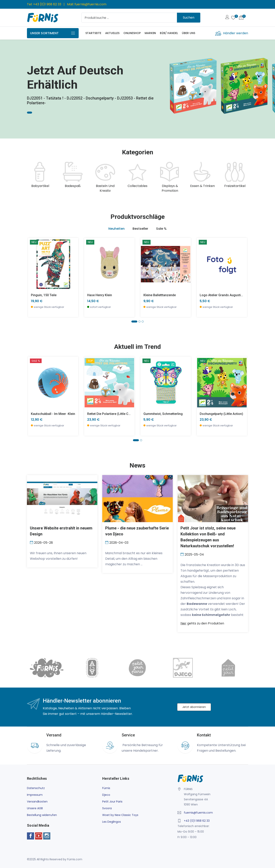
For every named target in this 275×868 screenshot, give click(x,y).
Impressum (35, 795)
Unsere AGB (35, 808)
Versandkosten (37, 802)
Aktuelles (112, 33)
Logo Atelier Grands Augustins (222, 295)
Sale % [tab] (161, 229)
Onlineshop (132, 33)
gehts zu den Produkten (202, 623)
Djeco (106, 795)
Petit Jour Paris (112, 802)
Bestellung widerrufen (42, 815)
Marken (150, 33)
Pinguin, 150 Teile (44, 295)
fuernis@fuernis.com (90, 4)
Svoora (107, 808)
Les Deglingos (112, 822)
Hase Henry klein (100, 295)
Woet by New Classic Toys (120, 815)
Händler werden (236, 33)
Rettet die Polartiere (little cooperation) (116, 414)
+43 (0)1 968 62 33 (47, 4)
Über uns (189, 33)
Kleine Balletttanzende (160, 295)
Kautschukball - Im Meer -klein (53, 414)
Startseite (93, 33)
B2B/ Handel (169, 33)
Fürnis (106, 788)
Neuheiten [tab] (116, 229)
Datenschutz (36, 788)
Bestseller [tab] (140, 229)
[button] (134, 322)
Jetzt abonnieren (194, 707)
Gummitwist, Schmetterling (163, 414)
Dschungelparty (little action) (221, 414)
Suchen (189, 18)
